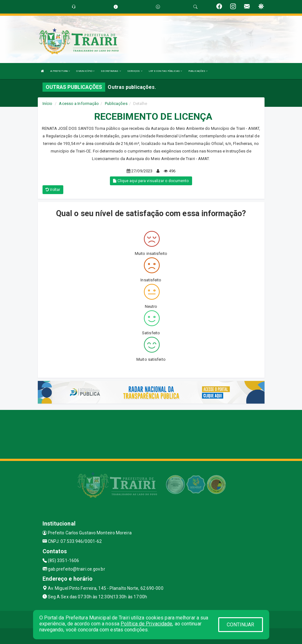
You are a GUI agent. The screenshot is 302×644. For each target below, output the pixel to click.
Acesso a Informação (79, 103)
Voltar (53, 190)
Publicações (116, 103)
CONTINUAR (241, 625)
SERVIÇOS (135, 71)
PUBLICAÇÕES (198, 71)
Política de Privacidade (146, 624)
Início (48, 103)
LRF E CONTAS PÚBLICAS (165, 71)
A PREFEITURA (60, 71)
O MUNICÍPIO (85, 71)
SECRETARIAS (111, 71)
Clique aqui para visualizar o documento (151, 181)
